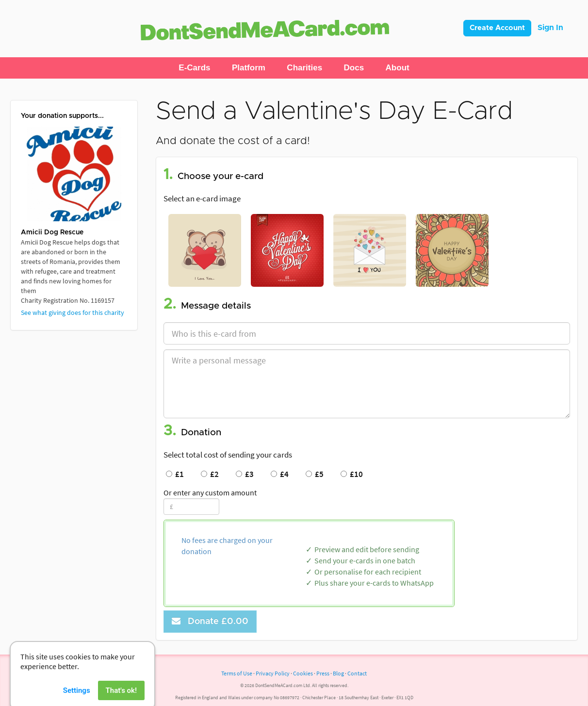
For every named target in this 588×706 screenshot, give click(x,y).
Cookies (303, 673)
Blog (338, 673)
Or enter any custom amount (210, 493)
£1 (175, 474)
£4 (280, 474)
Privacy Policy (273, 673)
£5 (315, 474)
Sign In (550, 28)
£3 (245, 474)
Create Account (497, 28)
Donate (210, 621)
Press (323, 673)
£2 (210, 474)
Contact (357, 673)
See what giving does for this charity (73, 312)
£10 (352, 474)
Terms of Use (237, 673)
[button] (194, 68)
